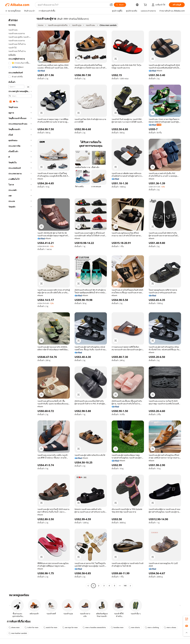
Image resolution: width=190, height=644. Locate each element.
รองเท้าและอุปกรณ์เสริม (58, 25)
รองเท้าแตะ (90, 25)
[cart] (146, 5)
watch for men (50, 627)
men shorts (134, 627)
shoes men (14, 627)
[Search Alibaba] (73, 5)
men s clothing (152, 627)
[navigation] (20, 302)
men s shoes (170, 627)
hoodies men (117, 627)
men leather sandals (18, 633)
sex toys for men (70, 627)
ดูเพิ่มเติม (12, 55)
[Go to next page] (130, 586)
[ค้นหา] (120, 5)
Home (41, 25)
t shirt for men (31, 627)
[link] (187, 619)
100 (125, 586)
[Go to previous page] (88, 586)
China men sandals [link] (108, 25)
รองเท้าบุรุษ (77, 25)
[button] (111, 5)
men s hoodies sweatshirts (94, 627)
